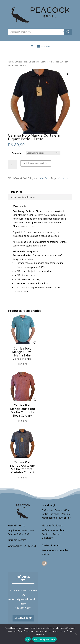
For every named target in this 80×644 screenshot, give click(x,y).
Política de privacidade (45, 639)
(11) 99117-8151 (28, 546)
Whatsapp (25, 618)
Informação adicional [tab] (23, 197)
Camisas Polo (21, 62)
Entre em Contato (17, 540)
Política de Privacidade (53, 530)
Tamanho (17, 153)
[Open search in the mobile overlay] (40, 32)
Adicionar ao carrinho (36, 163)
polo (59, 178)
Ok (28, 639)
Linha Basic (34, 62)
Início (10, 62)
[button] (67, 74)
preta (65, 178)
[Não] (76, 634)
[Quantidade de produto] (13, 165)
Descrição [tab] (17, 192)
